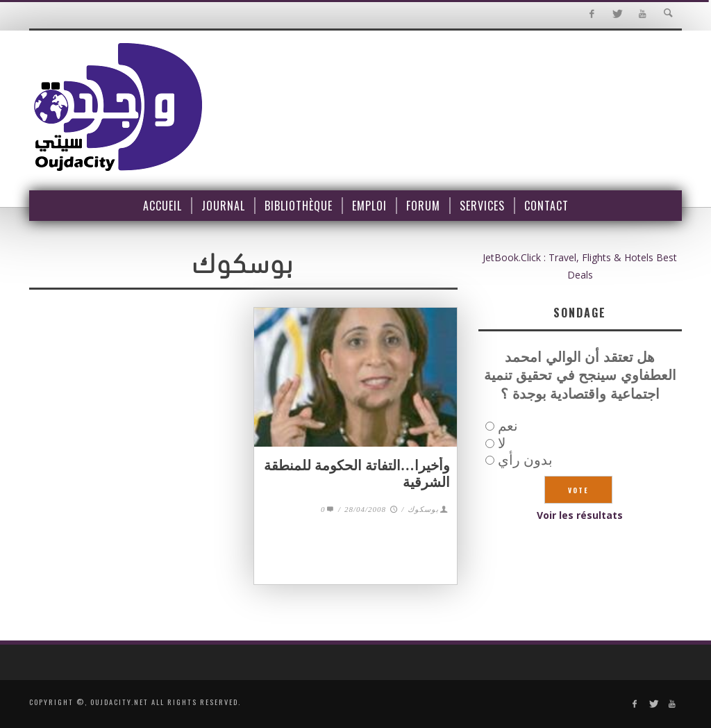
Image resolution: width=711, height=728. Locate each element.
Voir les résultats (580, 515)
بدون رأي (525, 460)
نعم (508, 425)
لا (502, 443)
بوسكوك (423, 509)
